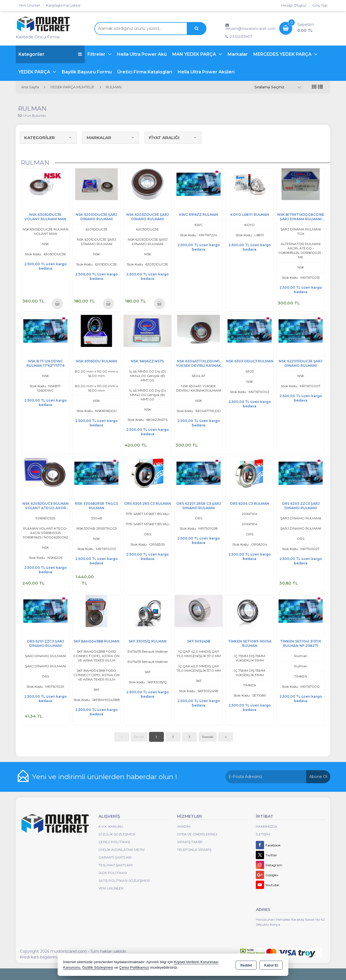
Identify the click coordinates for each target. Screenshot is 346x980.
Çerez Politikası (114, 842)
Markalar (238, 54)
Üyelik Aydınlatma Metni (122, 850)
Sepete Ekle (57, 303)
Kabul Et (271, 965)
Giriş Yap (320, 5)
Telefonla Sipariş (194, 850)
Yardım (184, 826)
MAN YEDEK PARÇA (195, 54)
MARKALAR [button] (111, 138)
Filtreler (97, 54)
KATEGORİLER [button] (48, 138)
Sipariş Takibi (190, 842)
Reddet (246, 965)
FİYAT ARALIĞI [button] (173, 138)
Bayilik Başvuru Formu (87, 72)
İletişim (263, 834)
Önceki (139, 737)
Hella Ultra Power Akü (142, 54)
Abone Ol (318, 777)
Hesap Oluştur (294, 5)
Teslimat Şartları (115, 865)
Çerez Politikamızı (134, 967)
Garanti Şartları (115, 857)
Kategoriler (50, 54)
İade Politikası (113, 873)
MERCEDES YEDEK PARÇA (283, 54)
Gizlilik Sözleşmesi (117, 834)
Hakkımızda (267, 826)
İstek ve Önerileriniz (197, 834)
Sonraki (208, 737)
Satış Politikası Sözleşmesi (124, 881)
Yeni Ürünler (111, 888)
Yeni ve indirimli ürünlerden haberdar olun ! (105, 777)
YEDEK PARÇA (35, 72)
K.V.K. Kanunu (111, 826)
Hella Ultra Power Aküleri (206, 72)
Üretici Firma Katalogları (145, 72)
